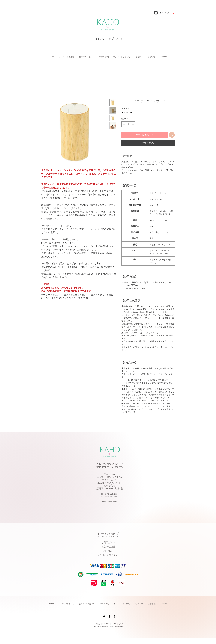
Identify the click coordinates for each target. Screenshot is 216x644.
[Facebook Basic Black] (109, 616)
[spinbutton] (128, 124)
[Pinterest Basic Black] (115, 616)
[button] (175, 13)
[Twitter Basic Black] (104, 616)
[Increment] (133, 124)
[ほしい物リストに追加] (172, 135)
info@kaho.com (109, 502)
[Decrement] (124, 124)
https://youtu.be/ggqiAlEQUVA (134, 288)
